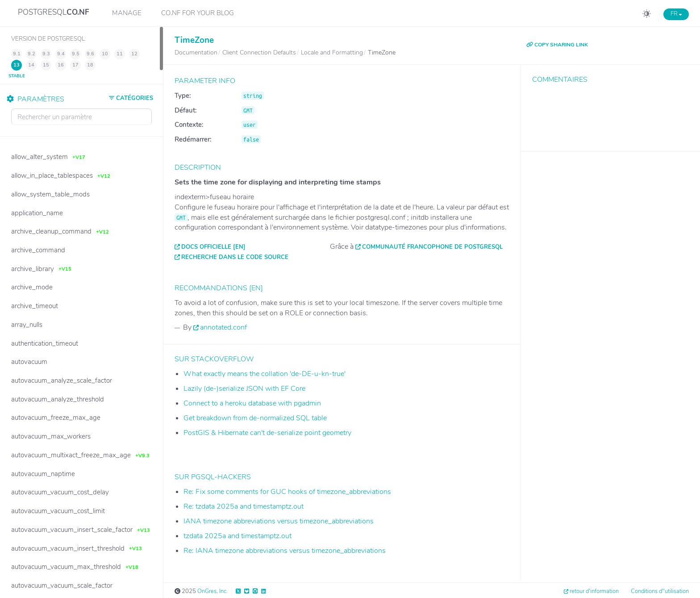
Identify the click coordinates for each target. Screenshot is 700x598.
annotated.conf (223, 327)
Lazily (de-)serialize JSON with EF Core (244, 389)
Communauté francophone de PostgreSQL (432, 247)
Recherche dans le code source (235, 257)
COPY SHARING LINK (557, 45)
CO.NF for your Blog (198, 13)
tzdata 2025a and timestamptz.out (237, 536)
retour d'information (594, 591)
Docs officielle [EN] (213, 247)
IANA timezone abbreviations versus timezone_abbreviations (279, 521)
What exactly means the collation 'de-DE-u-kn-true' (265, 374)
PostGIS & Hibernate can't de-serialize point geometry (267, 433)
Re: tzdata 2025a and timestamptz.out (244, 506)
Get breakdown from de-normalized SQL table (255, 418)
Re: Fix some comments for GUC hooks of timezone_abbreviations (287, 492)
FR (676, 14)
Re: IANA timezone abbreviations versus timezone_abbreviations (285, 551)
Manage (127, 13)
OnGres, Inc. (212, 591)
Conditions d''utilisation (660, 591)
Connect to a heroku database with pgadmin (252, 403)
